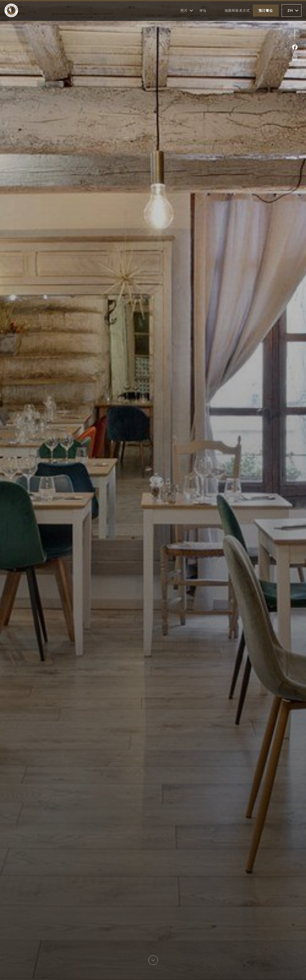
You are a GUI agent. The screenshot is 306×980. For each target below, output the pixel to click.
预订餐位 (266, 10)
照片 (187, 11)
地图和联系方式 (237, 10)
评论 (203, 10)
